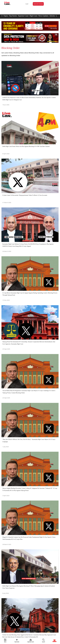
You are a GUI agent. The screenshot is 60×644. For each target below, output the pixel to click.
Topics (6, 16)
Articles (52, 16)
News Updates (43, 16)
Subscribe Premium (38, 4)
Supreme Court (23, 16)
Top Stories (13, 16)
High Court (33, 16)
